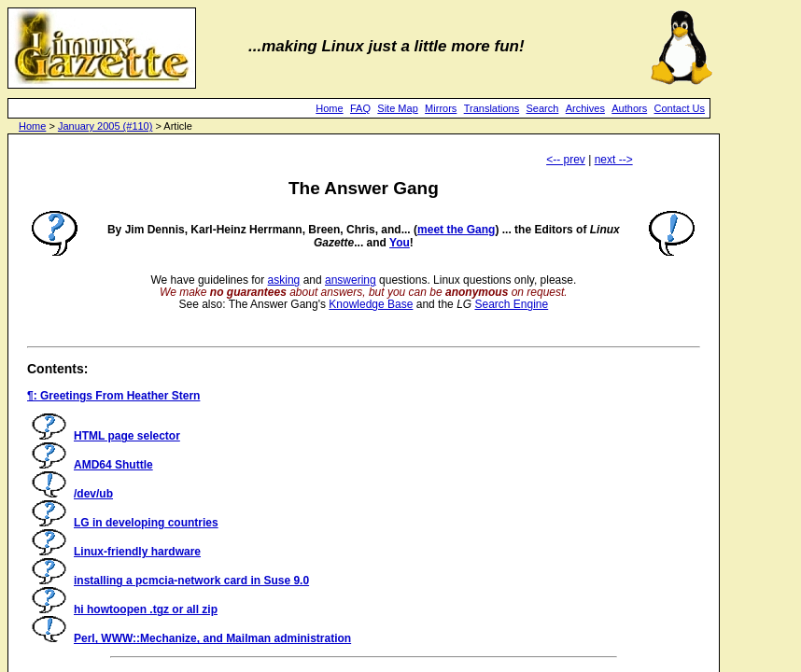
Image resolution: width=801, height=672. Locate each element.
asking (284, 280)
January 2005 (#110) (105, 126)
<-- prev (566, 160)
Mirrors (441, 108)
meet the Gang (456, 230)
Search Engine (511, 304)
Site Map (397, 108)
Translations (492, 108)
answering (351, 280)
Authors (629, 108)
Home (329, 108)
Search (543, 108)
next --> (614, 160)
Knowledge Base (371, 304)
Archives (585, 108)
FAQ (360, 108)
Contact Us (680, 108)
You (400, 243)
